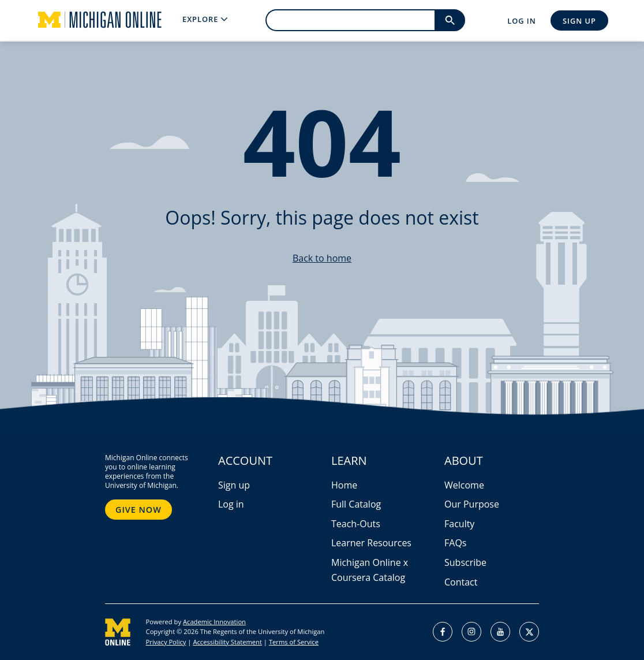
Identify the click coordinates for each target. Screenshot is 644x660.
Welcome (464, 485)
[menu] (205, 19)
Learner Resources (371, 543)
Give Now (138, 510)
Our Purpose (472, 504)
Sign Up (579, 21)
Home (344, 485)
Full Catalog (356, 504)
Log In (522, 21)
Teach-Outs (356, 524)
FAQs (455, 543)
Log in (231, 504)
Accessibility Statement (227, 642)
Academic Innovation (214, 622)
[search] (350, 20)
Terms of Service (294, 642)
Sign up (234, 485)
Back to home (322, 258)
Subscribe (465, 562)
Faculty (459, 524)
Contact (461, 582)
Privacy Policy (166, 642)
